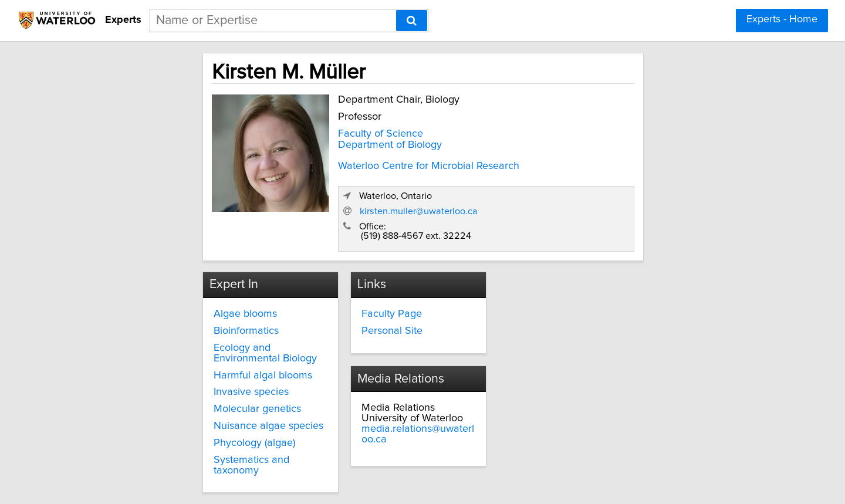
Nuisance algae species (193, 382)
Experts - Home (782, 19)
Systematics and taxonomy (200, 415)
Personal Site (358, 287)
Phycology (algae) (179, 398)
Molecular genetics (182, 365)
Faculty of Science (299, 131)
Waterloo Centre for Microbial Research (347, 163)
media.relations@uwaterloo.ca (585, 291)
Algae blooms (170, 270)
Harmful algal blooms (188, 331)
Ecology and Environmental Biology (202, 309)
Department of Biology (308, 142)
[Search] (412, 21)
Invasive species (176, 348)
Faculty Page (358, 270)
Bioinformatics (171, 287)
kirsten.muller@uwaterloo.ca (605, 166)
